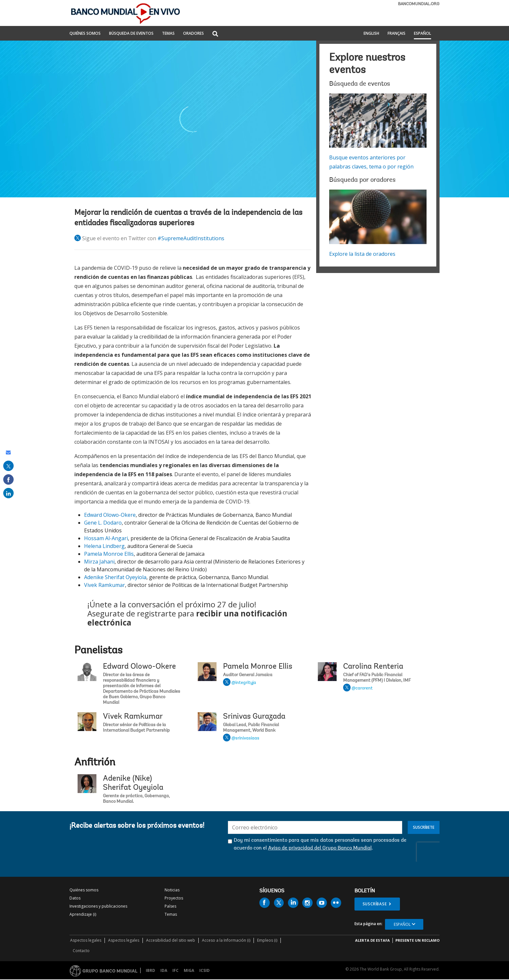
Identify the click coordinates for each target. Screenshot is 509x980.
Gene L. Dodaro (103, 523)
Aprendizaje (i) (83, 914)
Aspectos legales (86, 940)
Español (422, 34)
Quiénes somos (84, 890)
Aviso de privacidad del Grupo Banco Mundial (320, 848)
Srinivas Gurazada (254, 717)
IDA (164, 970)
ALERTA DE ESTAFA (372, 940)
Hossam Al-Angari (106, 538)
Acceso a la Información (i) (226, 940)
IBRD (150, 970)
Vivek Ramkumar (105, 585)
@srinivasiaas (245, 738)
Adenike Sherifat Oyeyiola (115, 577)
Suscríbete (424, 827)
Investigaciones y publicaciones (98, 906)
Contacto (81, 951)
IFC (175, 970)
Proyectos (174, 898)
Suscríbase (375, 904)
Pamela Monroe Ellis (109, 554)
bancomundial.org (419, 4)
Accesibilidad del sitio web (171, 940)
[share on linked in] (8, 493)
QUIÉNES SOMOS (85, 34)
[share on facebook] (8, 479)
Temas (171, 914)
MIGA (189, 970)
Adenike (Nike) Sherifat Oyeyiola (133, 783)
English (371, 34)
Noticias (172, 890)
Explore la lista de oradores (362, 254)
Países (170, 906)
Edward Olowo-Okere (110, 515)
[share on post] (8, 466)
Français (397, 34)
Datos (75, 898)
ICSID (205, 970)
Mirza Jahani (99, 562)
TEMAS (168, 34)
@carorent (362, 688)
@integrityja (244, 683)
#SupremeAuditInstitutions (191, 238)
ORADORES (193, 34)
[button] (215, 34)
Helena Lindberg (104, 546)
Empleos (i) (267, 940)
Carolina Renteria (373, 667)
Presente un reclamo (417, 940)
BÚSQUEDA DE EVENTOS (131, 34)
